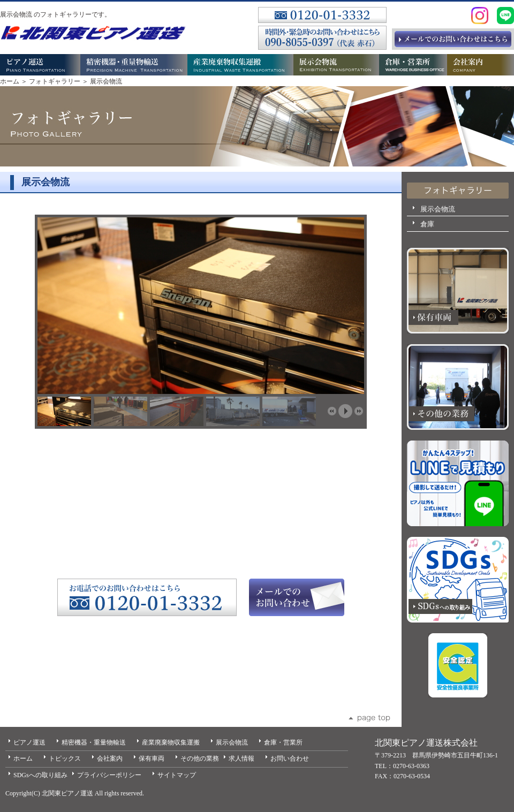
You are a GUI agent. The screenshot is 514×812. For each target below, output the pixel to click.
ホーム (10, 81)
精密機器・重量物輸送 (94, 742)
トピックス (65, 758)
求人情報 (241, 758)
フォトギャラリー (55, 81)
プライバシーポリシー (109, 775)
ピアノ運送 (29, 742)
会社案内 (110, 758)
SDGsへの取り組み (40, 775)
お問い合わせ (290, 758)
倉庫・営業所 (283, 742)
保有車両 (152, 758)
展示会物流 (438, 209)
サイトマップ (177, 775)
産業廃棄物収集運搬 (171, 742)
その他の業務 (200, 758)
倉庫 (427, 224)
